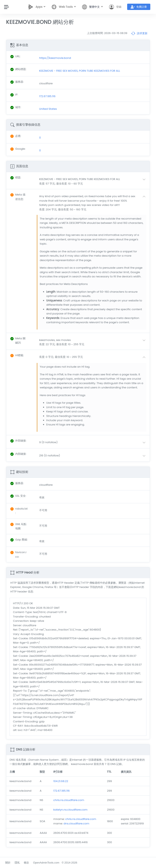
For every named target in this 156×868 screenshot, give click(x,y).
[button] (93, 181)
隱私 (17, 863)
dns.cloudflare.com (76, 824)
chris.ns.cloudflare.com (69, 800)
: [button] (16, 177)
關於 (8, 863)
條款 (26, 863)
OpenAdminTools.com (46, 863)
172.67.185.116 (61, 791)
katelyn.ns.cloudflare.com (70, 810)
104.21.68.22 (61, 781)
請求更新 (139, 33)
